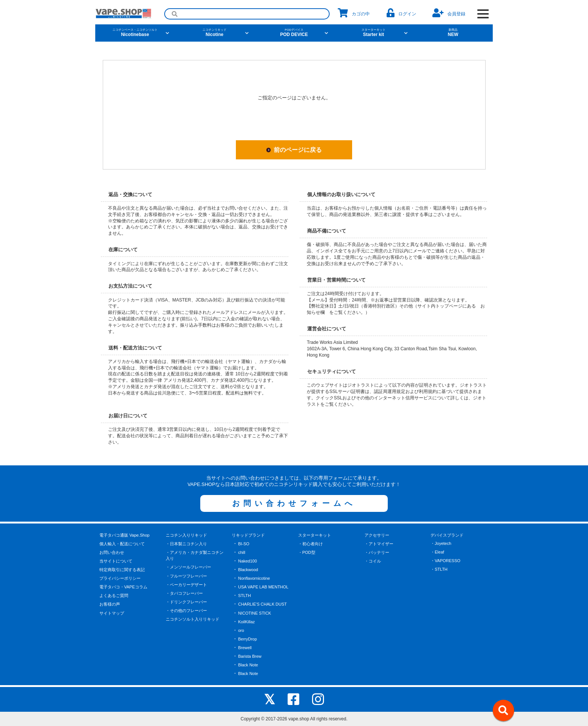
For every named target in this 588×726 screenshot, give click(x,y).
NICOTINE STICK (255, 613)
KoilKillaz (247, 622)
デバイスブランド (447, 535)
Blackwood (248, 570)
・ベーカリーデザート (186, 585)
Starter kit (373, 33)
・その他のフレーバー (186, 610)
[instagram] (318, 699)
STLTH (244, 595)
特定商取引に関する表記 (122, 570)
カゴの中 (354, 13)
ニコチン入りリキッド (186, 535)
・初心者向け (310, 544)
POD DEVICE (294, 33)
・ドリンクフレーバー (186, 602)
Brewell (245, 648)
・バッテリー (377, 552)
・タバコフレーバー (184, 593)
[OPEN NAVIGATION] (483, 14)
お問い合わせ (112, 552)
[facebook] (294, 699)
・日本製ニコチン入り (186, 544)
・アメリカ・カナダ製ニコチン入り (195, 556)
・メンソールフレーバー (188, 567)
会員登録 (449, 13)
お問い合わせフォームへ (294, 503)
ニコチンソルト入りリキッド (193, 619)
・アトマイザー (379, 544)
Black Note (248, 665)
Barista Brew (250, 656)
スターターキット (315, 535)
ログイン (401, 13)
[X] (269, 699)
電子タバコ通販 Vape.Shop (124, 535)
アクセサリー (377, 535)
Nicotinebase (135, 33)
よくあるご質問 (114, 595)
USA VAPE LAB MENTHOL (263, 587)
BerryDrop (247, 639)
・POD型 (307, 552)
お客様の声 (110, 604)
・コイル (373, 561)
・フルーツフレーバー (186, 576)
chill (242, 552)
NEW (453, 33)
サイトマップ (112, 613)
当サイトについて (116, 561)
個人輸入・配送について (122, 544)
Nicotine (214, 33)
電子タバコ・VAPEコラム (123, 587)
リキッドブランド (248, 535)
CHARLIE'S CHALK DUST (262, 604)
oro (241, 630)
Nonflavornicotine (254, 578)
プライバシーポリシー (120, 578)
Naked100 (247, 561)
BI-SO (244, 544)
